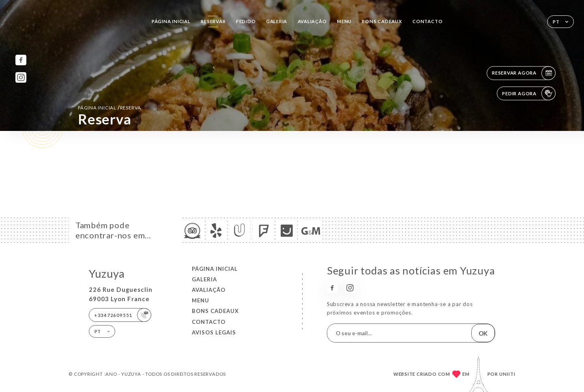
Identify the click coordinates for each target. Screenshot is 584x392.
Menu (344, 21)
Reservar (213, 21)
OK (483, 333)
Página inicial (171, 21)
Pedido (246, 21)
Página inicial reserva (109, 107)
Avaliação (312, 21)
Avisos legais (214, 332)
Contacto (427, 21)
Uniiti (507, 374)
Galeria (277, 21)
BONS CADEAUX (382, 21)
